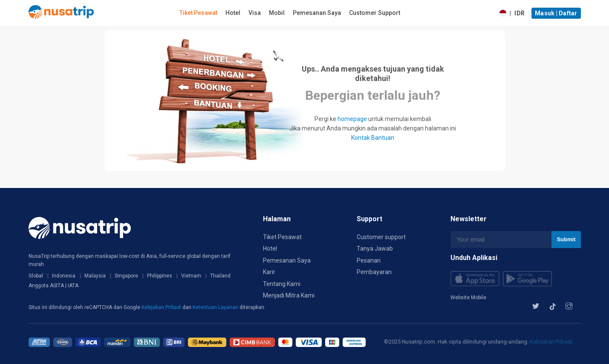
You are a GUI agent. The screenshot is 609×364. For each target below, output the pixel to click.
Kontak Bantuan (373, 138)
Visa (255, 13)
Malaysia (95, 276)
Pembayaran (374, 272)
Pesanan (369, 260)
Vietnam (191, 276)
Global (36, 276)
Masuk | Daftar (556, 13)
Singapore (126, 276)
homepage (352, 119)
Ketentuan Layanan (216, 307)
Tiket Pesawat (198, 13)
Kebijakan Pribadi (162, 307)
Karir (269, 272)
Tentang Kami (282, 284)
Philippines (160, 276)
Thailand (220, 276)
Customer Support (375, 13)
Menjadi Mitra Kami (289, 295)
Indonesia (64, 276)
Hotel (233, 13)
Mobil (277, 13)
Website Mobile (468, 298)
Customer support (381, 237)
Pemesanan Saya (317, 13)
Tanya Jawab (375, 248)
